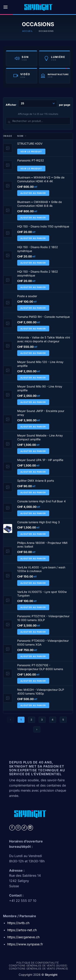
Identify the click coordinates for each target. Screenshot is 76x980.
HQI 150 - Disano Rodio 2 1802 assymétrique (38, 273)
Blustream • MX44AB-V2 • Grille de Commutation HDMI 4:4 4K (41, 179)
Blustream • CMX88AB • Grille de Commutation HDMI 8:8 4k (40, 204)
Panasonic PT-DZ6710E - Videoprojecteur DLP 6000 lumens (40, 667)
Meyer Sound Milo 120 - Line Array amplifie (40, 364)
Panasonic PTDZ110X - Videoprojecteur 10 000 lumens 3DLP (43, 618)
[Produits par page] (38, 104)
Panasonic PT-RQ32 (31, 160)
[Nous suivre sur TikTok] (24, 828)
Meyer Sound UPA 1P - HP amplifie (40, 460)
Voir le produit (31, 152)
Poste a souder (27, 296)
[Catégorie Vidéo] (22, 76)
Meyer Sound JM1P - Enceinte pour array (41, 413)
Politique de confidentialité (37, 963)
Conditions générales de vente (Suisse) (38, 966)
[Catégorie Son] (22, 58)
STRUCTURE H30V (30, 144)
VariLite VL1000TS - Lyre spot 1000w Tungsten (42, 594)
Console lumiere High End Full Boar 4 (41, 501)
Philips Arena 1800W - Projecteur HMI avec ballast (42, 545)
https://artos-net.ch (22, 930)
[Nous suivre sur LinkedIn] (30, 828)
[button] (5, 7)
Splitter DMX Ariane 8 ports (36, 481)
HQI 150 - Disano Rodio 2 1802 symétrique (38, 249)
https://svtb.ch (18, 923)
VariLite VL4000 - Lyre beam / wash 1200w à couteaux (41, 569)
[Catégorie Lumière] (55, 58)
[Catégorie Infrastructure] (55, 76)
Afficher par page (38, 104)
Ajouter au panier (33, 193)
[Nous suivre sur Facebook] (12, 828)
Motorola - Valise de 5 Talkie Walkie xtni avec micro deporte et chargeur (44, 339)
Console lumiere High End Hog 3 (39, 522)
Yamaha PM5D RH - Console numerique (43, 317)
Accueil (28, 31)
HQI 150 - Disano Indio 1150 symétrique (43, 226)
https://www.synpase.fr (25, 944)
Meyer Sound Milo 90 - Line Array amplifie (40, 388)
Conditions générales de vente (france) (39, 969)
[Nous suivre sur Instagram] (18, 828)
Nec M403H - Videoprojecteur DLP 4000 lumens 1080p (41, 692)
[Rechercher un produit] (38, 121)
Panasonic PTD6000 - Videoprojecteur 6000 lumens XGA (43, 643)
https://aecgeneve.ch (23, 937)
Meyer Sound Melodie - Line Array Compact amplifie (40, 437)
